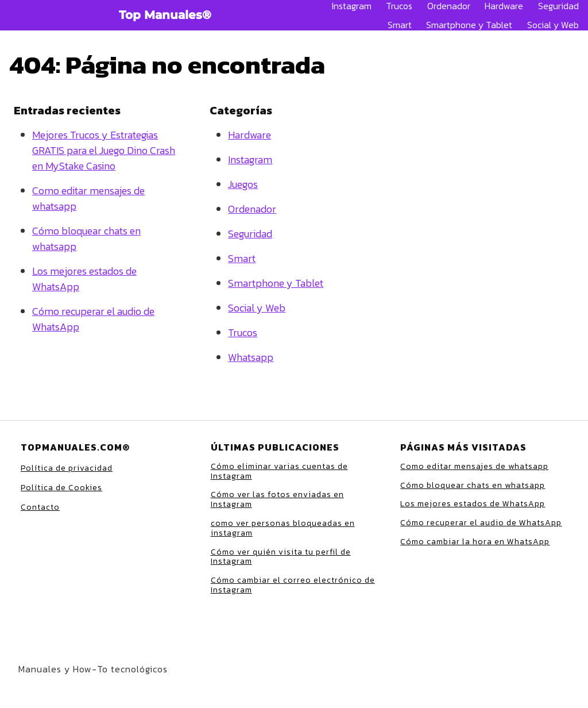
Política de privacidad (67, 468)
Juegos (243, 184)
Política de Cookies (61, 488)
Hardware (504, 6)
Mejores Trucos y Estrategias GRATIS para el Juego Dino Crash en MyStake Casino (104, 150)
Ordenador (449, 6)
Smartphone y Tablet (469, 25)
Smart (400, 25)
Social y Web (553, 25)
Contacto (40, 507)
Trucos (399, 6)
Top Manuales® (165, 15)
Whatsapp (251, 357)
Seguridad (558, 6)
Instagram (352, 6)
